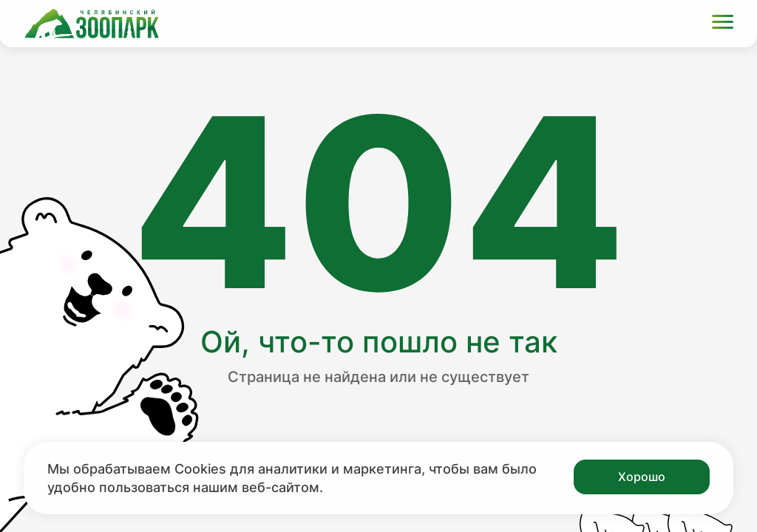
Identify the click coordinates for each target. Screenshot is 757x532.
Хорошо (642, 477)
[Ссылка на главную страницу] (92, 24)
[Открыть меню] (723, 24)
